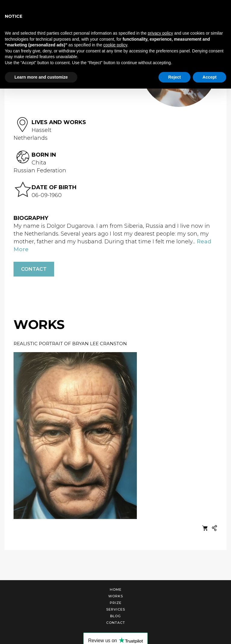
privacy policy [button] (160, 33)
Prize (116, 603)
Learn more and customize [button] (41, 77)
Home (116, 589)
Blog (115, 616)
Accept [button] (209, 77)
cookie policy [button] (115, 45)
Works (116, 596)
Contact (34, 269)
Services (116, 609)
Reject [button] (174, 77)
